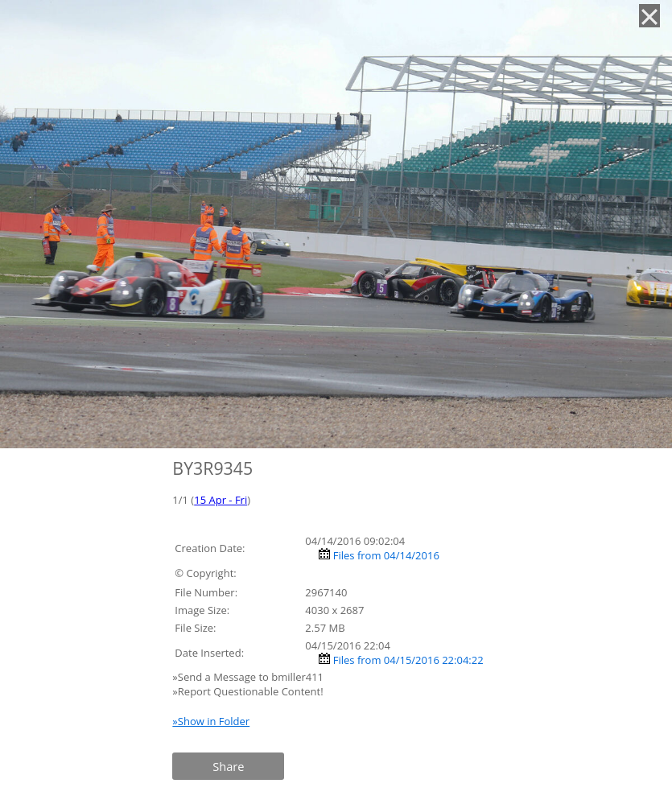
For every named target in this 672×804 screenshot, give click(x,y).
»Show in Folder (211, 721)
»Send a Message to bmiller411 (249, 677)
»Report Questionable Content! (247, 691)
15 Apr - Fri (221, 500)
